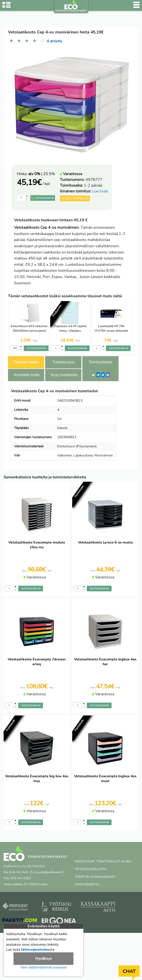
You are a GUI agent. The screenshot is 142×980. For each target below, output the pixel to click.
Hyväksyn (44, 959)
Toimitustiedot (100, 362)
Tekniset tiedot (26, 362)
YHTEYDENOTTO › (88, 885)
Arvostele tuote (27, 375)
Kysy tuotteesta (64, 375)
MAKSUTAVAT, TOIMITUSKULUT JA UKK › (103, 861)
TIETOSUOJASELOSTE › (91, 869)
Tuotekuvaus (63, 362)
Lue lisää (100, 191)
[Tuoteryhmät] (7, 7)
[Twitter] (103, 375)
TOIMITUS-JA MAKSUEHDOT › (96, 877)
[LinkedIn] (98, 375)
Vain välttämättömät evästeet (43, 967)
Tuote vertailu (75, 198)
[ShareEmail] (93, 375)
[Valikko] (136, 7)
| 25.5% (42, 174)
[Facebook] (108, 375)
